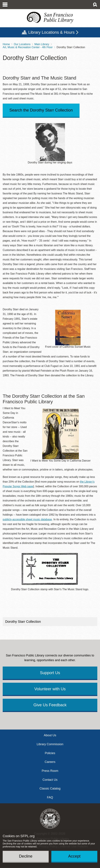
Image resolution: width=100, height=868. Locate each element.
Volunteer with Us (50, 689)
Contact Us (50, 780)
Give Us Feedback (50, 705)
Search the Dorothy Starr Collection (41, 110)
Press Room (50, 771)
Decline (26, 856)
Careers (50, 762)
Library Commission (50, 744)
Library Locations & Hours (51, 32)
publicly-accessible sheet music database (27, 519)
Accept (74, 856)
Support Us (50, 673)
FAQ (50, 797)
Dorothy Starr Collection (23, 622)
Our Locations (22, 44)
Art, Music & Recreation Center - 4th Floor (28, 47)
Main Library (42, 44)
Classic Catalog (50, 788)
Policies (50, 753)
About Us (50, 735)
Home (6, 44)
